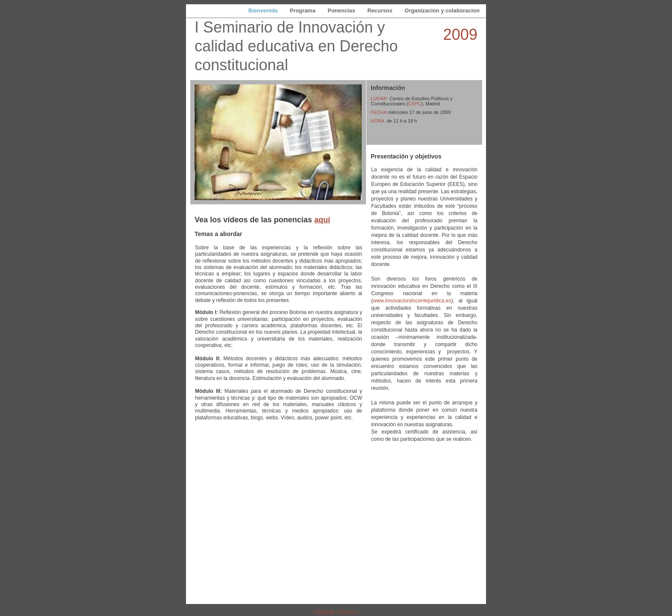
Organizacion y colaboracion (442, 10)
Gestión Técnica (336, 612)
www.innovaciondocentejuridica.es (412, 301)
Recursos (381, 10)
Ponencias (342, 10)
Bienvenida (264, 10)
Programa (303, 10)
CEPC (415, 104)
